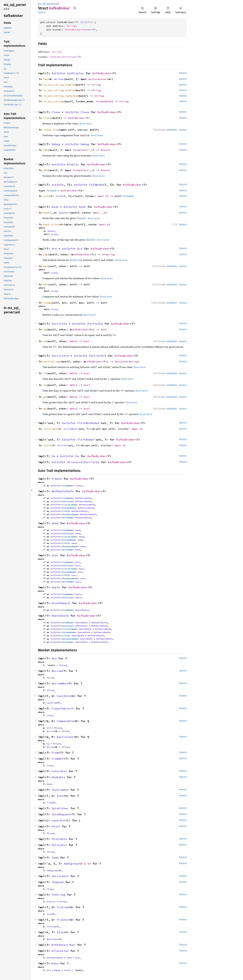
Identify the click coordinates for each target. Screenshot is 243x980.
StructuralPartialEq (83, 462)
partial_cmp (52, 361)
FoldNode (96, 185)
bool (104, 329)
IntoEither (60, 808)
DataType (68, 501)
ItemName (68, 486)
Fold (59, 196)
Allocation (60, 951)
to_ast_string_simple (59, 85)
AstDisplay (75, 73)
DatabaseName (70, 514)
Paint (56, 826)
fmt (46, 79)
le (45, 385)
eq (45, 329)
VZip (60, 932)
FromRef (58, 759)
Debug (56, 144)
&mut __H (99, 213)
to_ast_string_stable (59, 90)
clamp (47, 303)
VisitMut (70, 429)
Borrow (57, 671)
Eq (53, 456)
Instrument (60, 790)
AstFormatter (98, 79)
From (55, 753)
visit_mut (50, 429)
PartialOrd (60, 356)
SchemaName (69, 508)
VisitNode (85, 440)
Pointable (59, 839)
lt (45, 373)
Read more (85, 123)
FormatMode (104, 101)
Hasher (64, 213)
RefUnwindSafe (63, 491)
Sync (55, 555)
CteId (66, 511)
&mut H (104, 224)
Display (73, 164)
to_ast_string (53, 101)
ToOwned (58, 882)
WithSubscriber (64, 945)
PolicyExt (59, 845)
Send (55, 523)
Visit (61, 445)
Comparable (65, 721)
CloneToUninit (63, 708)
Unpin (56, 587)
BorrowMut (59, 683)
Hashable (58, 777)
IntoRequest (61, 814)
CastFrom (52, 703)
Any (54, 658)
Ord (54, 249)
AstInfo (86, 22)
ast (57, 4)
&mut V (136, 429)
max (46, 266)
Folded (51, 190)
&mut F (102, 196)
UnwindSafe (60, 616)
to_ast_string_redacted (60, 96)
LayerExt (58, 820)
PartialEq (59, 324)
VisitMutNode (87, 423)
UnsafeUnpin (61, 603)
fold (46, 196)
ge (45, 409)
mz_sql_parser (46, 4)
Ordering (108, 254)
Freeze (57, 479)
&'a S (85, 864)
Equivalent (65, 737)
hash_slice (51, 224)
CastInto (64, 696)
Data (55, 963)
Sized (54, 234)
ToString (58, 895)
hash (46, 213)
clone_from (51, 130)
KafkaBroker (102, 73)
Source (42, 12)
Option (119, 361)
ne (45, 341)
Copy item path (75, 8)
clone (47, 118)
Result (105, 150)
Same (55, 858)
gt (45, 397)
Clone (56, 112)
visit (47, 445)
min (46, 284)
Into (60, 796)
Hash (55, 207)
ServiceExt (60, 876)
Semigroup (71, 864)
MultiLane (52, 939)
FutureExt (59, 771)
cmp (46, 254)
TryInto (63, 920)
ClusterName (70, 505)
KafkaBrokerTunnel (78, 30)
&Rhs (73, 341)
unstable (171, 130)
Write (58, 79)
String (71, 26)
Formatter (80, 150)
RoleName (68, 518)
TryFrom (63, 907)
